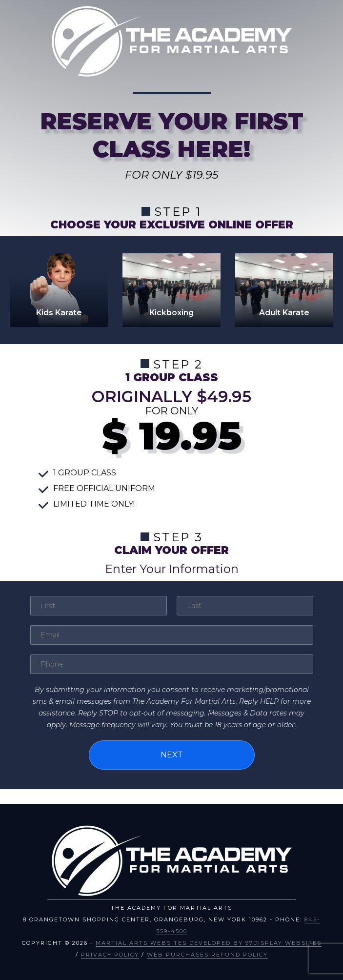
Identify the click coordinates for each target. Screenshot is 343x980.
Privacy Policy (110, 955)
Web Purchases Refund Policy (207, 955)
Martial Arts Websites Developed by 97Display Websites (209, 943)
